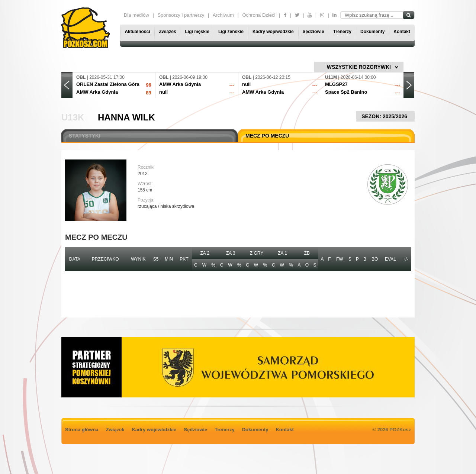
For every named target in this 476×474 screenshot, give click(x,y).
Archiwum (223, 15)
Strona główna (82, 430)
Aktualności (137, 32)
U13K (73, 117)
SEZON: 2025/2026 (385, 116)
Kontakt (402, 32)
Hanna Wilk (126, 117)
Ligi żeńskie (231, 32)
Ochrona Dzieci (259, 15)
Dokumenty (372, 32)
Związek (167, 32)
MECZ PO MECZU (267, 136)
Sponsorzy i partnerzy (181, 15)
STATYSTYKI (85, 136)
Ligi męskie (197, 32)
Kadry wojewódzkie (273, 32)
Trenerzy (342, 32)
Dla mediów (136, 15)
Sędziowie (313, 32)
